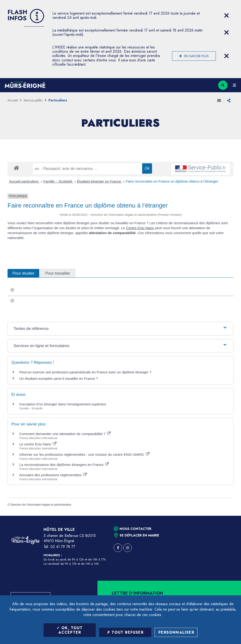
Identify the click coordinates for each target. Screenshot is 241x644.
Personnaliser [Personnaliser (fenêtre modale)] (176, 632)
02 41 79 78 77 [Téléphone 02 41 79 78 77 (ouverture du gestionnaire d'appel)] (63, 547)
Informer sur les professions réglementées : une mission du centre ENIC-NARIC (84, 454)
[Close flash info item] (226, 16)
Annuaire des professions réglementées (53, 475)
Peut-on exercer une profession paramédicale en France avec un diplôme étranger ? (85, 372)
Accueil (13, 100)
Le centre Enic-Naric (38, 444)
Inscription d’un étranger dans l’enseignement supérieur (63, 404)
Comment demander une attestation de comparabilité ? (65, 434)
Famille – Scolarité (58, 181)
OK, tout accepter (70, 630)
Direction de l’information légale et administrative (41, 505)
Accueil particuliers (24, 181)
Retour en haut (229, 516)
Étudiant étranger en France (99, 181)
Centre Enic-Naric (140, 228)
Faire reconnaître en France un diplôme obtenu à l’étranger (172, 181)
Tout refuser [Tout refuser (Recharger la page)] (125, 632)
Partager (229, 100)
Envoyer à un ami (219, 100)
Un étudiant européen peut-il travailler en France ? (59, 378)
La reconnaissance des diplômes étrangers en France (64, 465)
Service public (33, 100)
